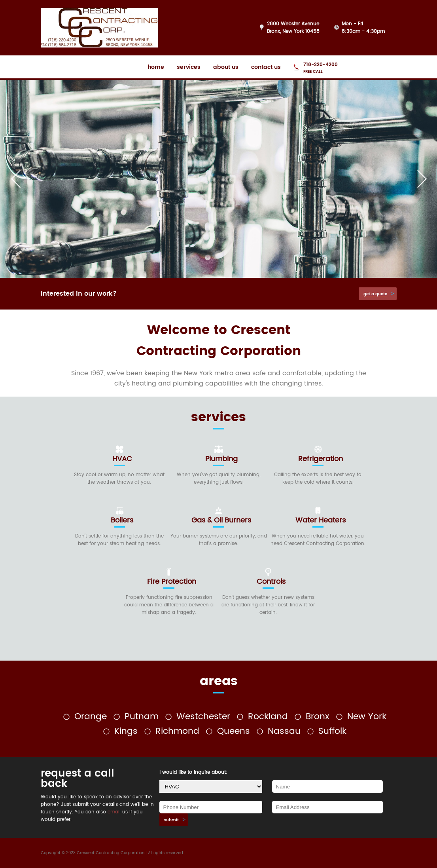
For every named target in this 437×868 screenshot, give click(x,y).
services (189, 67)
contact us (266, 67)
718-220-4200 (321, 65)
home (156, 67)
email (114, 812)
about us (226, 67)
